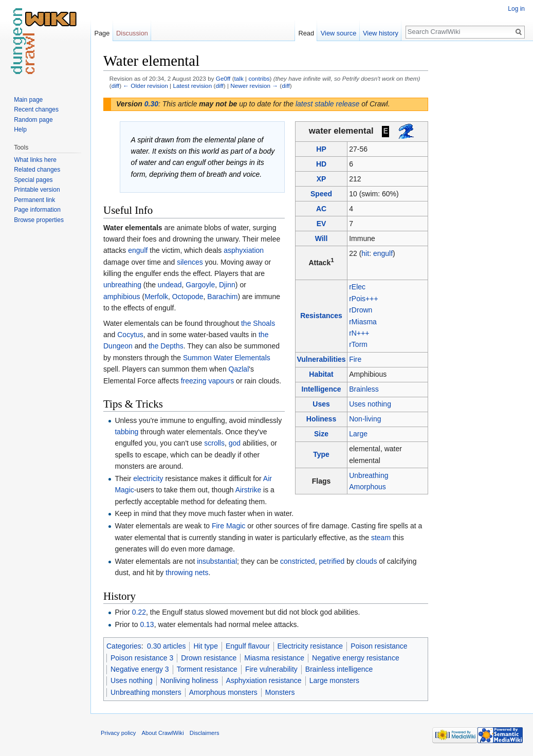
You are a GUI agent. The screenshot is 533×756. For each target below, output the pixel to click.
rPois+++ (363, 299)
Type (321, 454)
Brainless (364, 389)
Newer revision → (254, 86)
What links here (35, 160)
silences (190, 262)
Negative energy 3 (140, 669)
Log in (516, 9)
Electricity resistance (310, 646)
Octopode (188, 297)
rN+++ (359, 333)
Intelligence (321, 389)
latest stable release (328, 104)
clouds (366, 561)
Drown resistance (209, 658)
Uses (321, 404)
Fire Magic (228, 526)
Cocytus (130, 335)
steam (381, 538)
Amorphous (367, 487)
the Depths (166, 346)
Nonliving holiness (189, 680)
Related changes (37, 170)
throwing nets (187, 573)
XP (321, 179)
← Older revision (145, 86)
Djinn (227, 285)
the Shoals (258, 323)
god (235, 443)
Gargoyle (200, 285)
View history (381, 33)
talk (239, 78)
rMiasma (363, 322)
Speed (321, 194)
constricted (298, 561)
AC (321, 209)
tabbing (126, 432)
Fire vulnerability (271, 669)
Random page (33, 120)
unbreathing (122, 285)
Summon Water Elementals (227, 358)
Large (358, 434)
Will (321, 238)
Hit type (205, 646)
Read (306, 33)
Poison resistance (379, 646)
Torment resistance (207, 669)
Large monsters (334, 680)
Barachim (222, 297)
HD (321, 164)
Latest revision (192, 86)
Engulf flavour (248, 646)
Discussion (132, 33)
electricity (148, 478)
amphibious (122, 297)
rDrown (361, 310)
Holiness (321, 419)
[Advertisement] (480, 206)
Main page (28, 100)
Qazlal (239, 369)
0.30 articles (166, 646)
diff (115, 86)
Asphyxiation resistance (264, 680)
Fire (355, 359)
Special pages (33, 180)
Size (321, 434)
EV (321, 224)
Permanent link (34, 200)
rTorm (358, 344)
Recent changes (36, 109)
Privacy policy (118, 733)
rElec (357, 287)
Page (102, 33)
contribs (259, 78)
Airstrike (249, 490)
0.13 (147, 624)
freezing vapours (208, 381)
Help (20, 130)
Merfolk (156, 297)
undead (170, 285)
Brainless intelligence (339, 669)
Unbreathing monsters (146, 692)
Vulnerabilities (321, 359)
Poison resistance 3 (142, 658)
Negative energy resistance (356, 658)
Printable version (37, 190)
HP (321, 149)
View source (338, 33)
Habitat (321, 374)
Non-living (365, 419)
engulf (383, 253)
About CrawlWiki (163, 733)
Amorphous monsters (223, 692)
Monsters (280, 692)
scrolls (214, 443)
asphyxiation (244, 250)
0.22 (139, 612)
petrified (332, 561)
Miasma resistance (274, 658)
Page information (37, 210)
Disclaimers (205, 733)
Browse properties (39, 220)
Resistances (321, 316)
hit (365, 253)
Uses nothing (370, 404)
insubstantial (217, 561)
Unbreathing (369, 475)
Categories (124, 646)
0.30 (151, 104)
